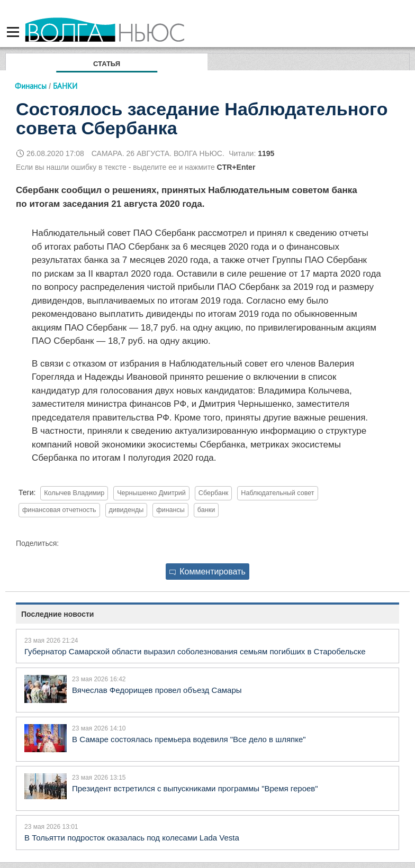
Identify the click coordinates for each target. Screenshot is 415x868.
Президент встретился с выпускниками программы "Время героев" (195, 788)
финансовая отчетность (59, 510)
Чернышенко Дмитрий (151, 493)
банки (206, 510)
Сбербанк (214, 493)
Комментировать (207, 572)
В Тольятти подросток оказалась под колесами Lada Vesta (132, 838)
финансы (170, 510)
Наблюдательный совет (277, 493)
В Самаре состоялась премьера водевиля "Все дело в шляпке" (189, 739)
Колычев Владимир (74, 493)
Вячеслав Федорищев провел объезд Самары (157, 690)
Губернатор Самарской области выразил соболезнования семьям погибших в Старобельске (195, 651)
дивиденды (127, 510)
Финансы (31, 86)
